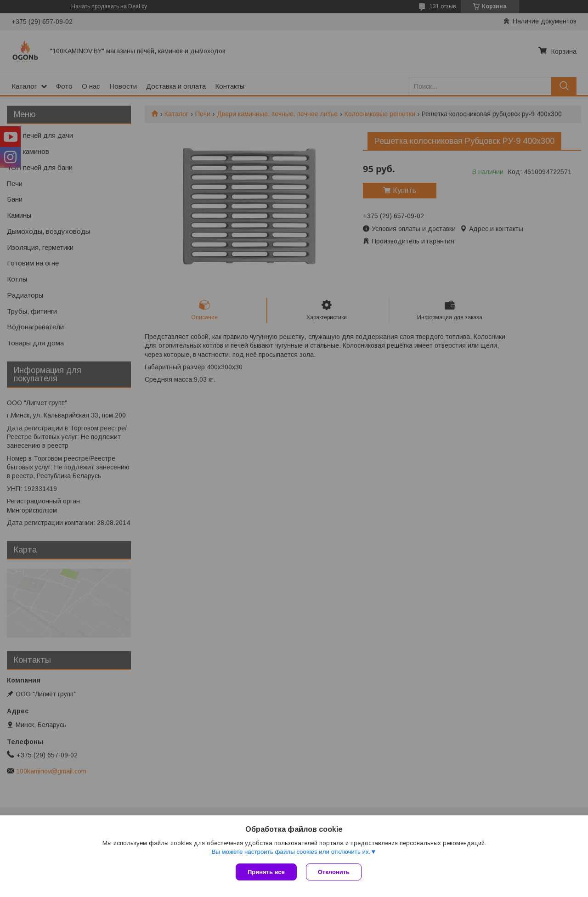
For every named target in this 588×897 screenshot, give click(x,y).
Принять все (266, 872)
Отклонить (334, 872)
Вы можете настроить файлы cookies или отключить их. (291, 852)
